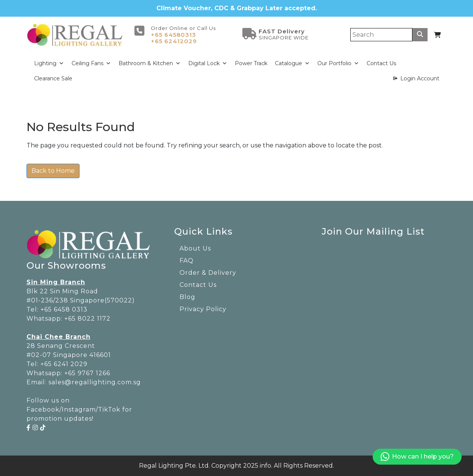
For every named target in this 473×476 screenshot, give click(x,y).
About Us (195, 248)
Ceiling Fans (91, 63)
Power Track (251, 63)
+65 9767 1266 (87, 373)
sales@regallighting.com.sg (95, 382)
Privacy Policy (203, 309)
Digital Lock (208, 63)
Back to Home (53, 171)
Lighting (49, 63)
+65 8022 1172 (87, 319)
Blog (187, 297)
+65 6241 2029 (64, 364)
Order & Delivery (208, 273)
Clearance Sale (53, 78)
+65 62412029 (174, 41)
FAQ (187, 261)
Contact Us (381, 63)
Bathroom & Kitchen (150, 63)
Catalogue (292, 63)
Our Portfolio (338, 63)
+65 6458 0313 (64, 309)
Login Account (420, 78)
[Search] (381, 35)
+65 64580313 (173, 35)
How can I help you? (417, 457)
